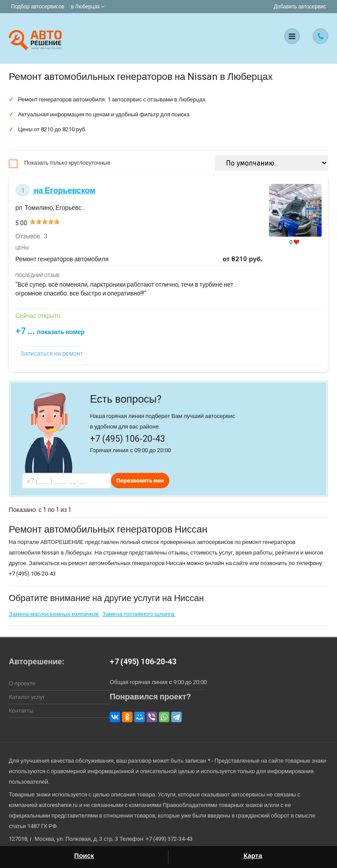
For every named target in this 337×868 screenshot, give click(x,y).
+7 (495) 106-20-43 (143, 661)
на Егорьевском (56, 190)
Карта (253, 856)
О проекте (22, 683)
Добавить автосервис (300, 7)
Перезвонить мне (140, 481)
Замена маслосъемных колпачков (54, 614)
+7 (50, 331)
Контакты (21, 711)
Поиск (84, 856)
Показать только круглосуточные (67, 163)
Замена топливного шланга (139, 614)
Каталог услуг (27, 697)
